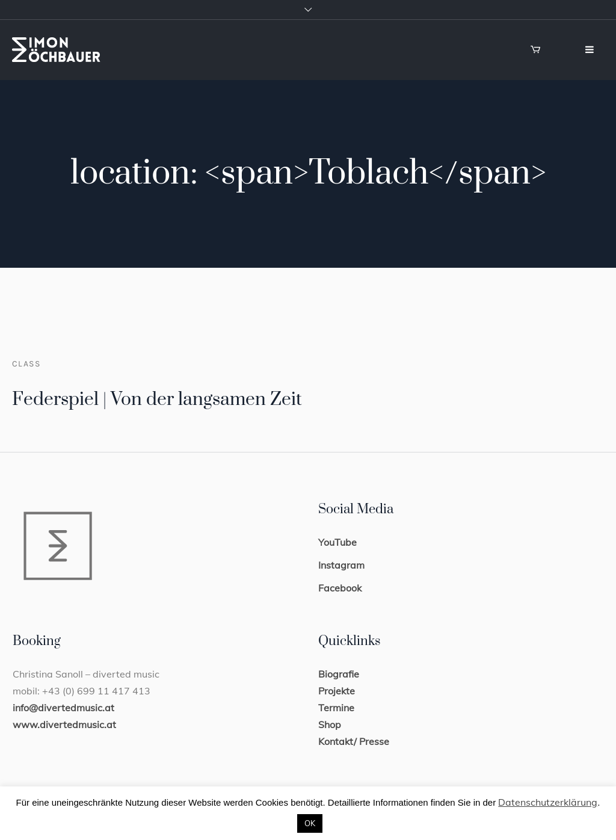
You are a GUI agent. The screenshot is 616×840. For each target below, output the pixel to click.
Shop (330, 724)
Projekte (337, 691)
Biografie (339, 674)
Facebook (340, 588)
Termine (336, 708)
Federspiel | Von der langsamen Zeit (157, 400)
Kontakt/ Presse (354, 741)
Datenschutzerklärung (548, 802)
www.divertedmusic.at (64, 724)
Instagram (341, 565)
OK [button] (310, 823)
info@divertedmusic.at (63, 708)
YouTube (337, 542)
